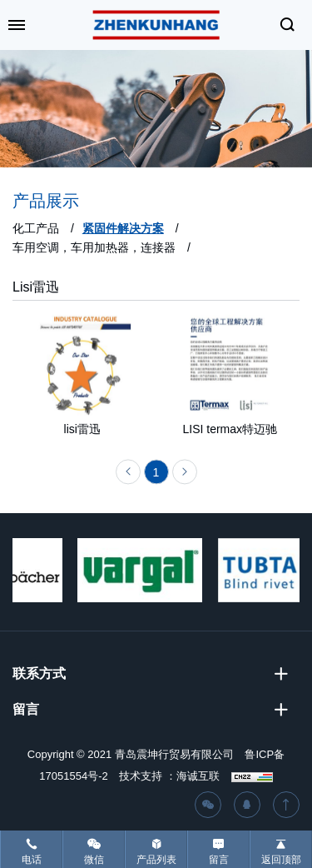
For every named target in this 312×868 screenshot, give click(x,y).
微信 (94, 860)
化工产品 (36, 228)
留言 (219, 860)
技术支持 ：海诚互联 (169, 776)
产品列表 (156, 860)
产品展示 (46, 201)
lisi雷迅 (82, 432)
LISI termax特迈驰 (230, 432)
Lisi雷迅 (36, 287)
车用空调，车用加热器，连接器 (94, 247)
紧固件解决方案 (123, 228)
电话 (32, 860)
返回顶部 (281, 860)
